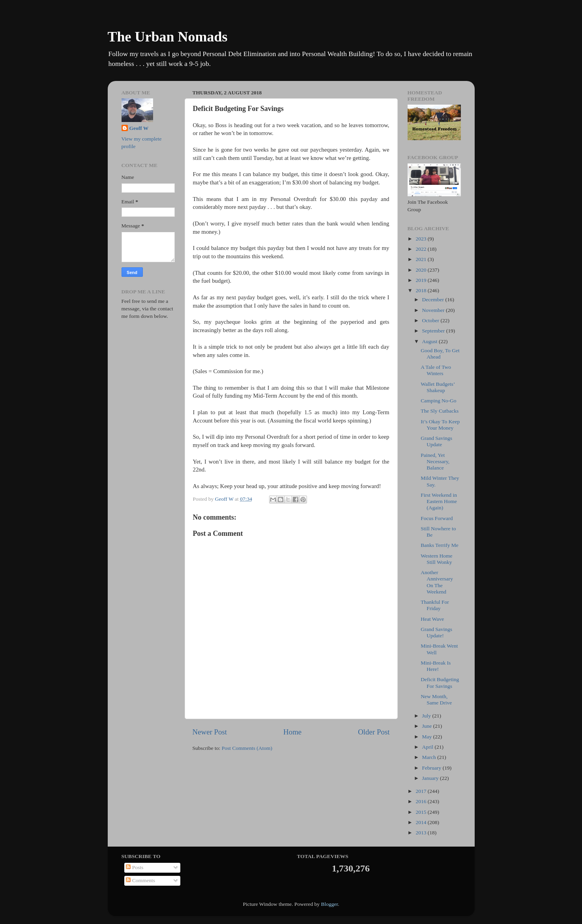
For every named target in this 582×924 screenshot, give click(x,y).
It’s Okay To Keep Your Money (440, 425)
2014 (421, 822)
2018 (421, 290)
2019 (421, 280)
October (431, 320)
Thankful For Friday (435, 605)
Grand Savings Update (436, 441)
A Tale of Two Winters (436, 370)
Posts (135, 867)
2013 (421, 833)
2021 (421, 259)
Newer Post (210, 732)
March (430, 757)
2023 (421, 239)
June (428, 726)
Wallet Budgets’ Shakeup (438, 387)
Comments (140, 880)
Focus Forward (437, 518)
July (427, 716)
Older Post (374, 732)
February (432, 768)
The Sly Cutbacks (440, 411)
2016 (421, 801)
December (434, 300)
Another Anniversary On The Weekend (437, 582)
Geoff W (139, 128)
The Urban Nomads (168, 37)
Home (292, 732)
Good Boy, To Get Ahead (440, 354)
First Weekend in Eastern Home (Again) (439, 501)
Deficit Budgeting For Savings (440, 683)
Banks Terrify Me (440, 545)
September (434, 331)
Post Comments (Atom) (247, 748)
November (434, 310)
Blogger (329, 904)
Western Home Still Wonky (436, 559)
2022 (421, 249)
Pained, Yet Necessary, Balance (435, 461)
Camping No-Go (438, 401)
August (430, 341)
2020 (421, 270)
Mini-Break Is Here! (436, 666)
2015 (421, 812)
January (431, 778)
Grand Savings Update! (436, 632)
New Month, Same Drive (436, 700)
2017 (421, 791)
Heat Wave (432, 619)
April (429, 747)
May (428, 737)
